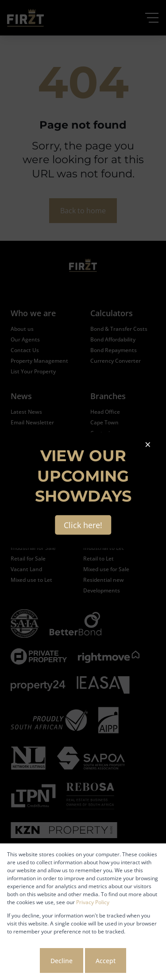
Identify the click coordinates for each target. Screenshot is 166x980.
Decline (62, 961)
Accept (106, 961)
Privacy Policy (93, 902)
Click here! (83, 525)
